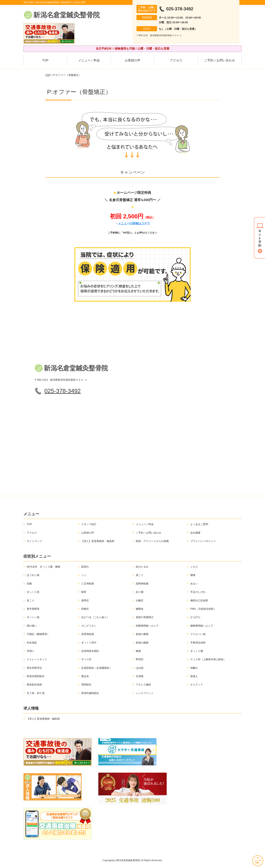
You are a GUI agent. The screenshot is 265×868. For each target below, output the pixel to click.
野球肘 (140, 659)
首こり (31, 600)
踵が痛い (32, 626)
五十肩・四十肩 (36, 693)
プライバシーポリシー (203, 541)
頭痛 (29, 584)
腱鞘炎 (140, 609)
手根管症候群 (198, 643)
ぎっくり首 (33, 592)
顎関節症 (86, 685)
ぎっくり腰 (197, 651)
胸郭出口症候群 (199, 600)
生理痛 (140, 676)
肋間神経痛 (142, 584)
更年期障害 (33, 609)
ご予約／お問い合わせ (220, 60)
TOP (45, 60)
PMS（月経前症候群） (203, 609)
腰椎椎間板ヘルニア (202, 626)
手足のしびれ (198, 592)
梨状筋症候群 (34, 685)
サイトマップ (34, 541)
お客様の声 (133, 60)
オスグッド (197, 685)
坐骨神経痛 (88, 634)
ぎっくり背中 (89, 643)
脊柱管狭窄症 (34, 668)
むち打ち (195, 617)
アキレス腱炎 (143, 685)
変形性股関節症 (36, 676)
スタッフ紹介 (89, 524)
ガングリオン (89, 626)
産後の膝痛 (142, 634)
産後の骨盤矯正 (145, 617)
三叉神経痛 (88, 584)
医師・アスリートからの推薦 (152, 541)
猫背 (84, 592)
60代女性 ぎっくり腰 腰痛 (43, 567)
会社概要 (195, 533)
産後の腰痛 (142, 643)
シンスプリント (145, 693)
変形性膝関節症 (90, 693)
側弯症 (85, 600)
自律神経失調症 (90, 651)
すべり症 (86, 659)
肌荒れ (85, 567)
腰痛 (193, 575)
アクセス (176, 60)
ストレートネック (37, 659)
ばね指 (140, 668)
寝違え (194, 676)
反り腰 (140, 592)
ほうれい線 (33, 575)
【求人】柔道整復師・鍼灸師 (98, 541)
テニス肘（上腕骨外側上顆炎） (208, 659)
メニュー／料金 (89, 60)
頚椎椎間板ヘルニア (147, 626)
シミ (84, 575)
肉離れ (194, 668)
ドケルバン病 (198, 634)
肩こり (140, 575)
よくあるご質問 (199, 524)
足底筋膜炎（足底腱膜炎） (97, 668)
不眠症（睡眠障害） (38, 634)
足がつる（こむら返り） (95, 617)
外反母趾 (32, 643)
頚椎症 (85, 609)
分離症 (140, 600)
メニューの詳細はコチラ (134, 223)
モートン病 (33, 617)
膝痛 (138, 651)
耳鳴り (31, 651)
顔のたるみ (142, 567)
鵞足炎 (85, 676)
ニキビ (194, 567)
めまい (194, 584)
